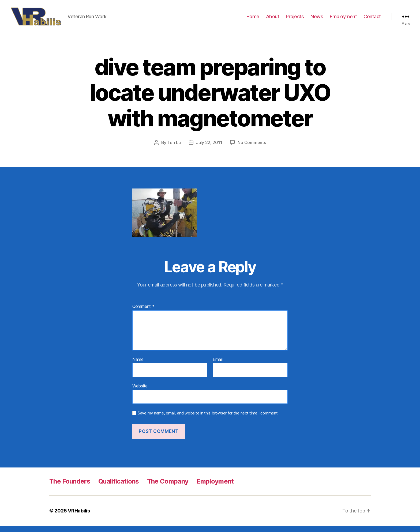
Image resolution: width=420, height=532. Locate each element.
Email (218, 366)
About (273, 19)
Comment (143, 313)
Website (140, 392)
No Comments (252, 149)
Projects (295, 19)
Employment (343, 19)
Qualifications (119, 487)
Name (138, 366)
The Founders (70, 487)
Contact (372, 19)
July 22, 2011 (209, 149)
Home (253, 19)
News (317, 19)
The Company (168, 487)
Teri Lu (174, 149)
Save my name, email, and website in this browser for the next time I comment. (208, 419)
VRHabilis (79, 517)
